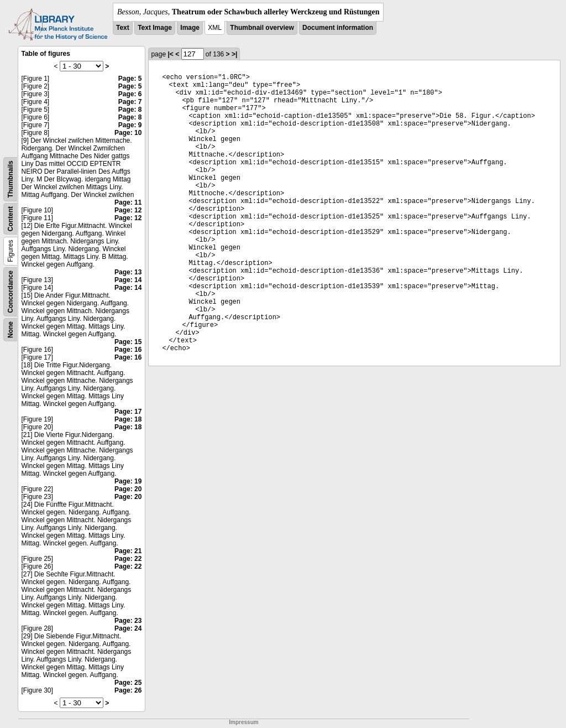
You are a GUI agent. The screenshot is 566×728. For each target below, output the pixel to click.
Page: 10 (128, 133)
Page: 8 (130, 110)
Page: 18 (128, 419)
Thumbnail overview (262, 28)
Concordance (11, 292)
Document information (338, 28)
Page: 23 (128, 621)
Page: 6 (130, 94)
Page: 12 (128, 210)
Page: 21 (128, 551)
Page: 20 (128, 489)
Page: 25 (128, 683)
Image (190, 28)
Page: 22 (128, 559)
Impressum (243, 722)
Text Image (155, 28)
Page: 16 (128, 350)
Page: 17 (128, 412)
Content (11, 219)
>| (234, 54)
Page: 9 (130, 125)
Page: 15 (128, 342)
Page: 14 (128, 280)
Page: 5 (130, 79)
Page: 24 (128, 628)
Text (123, 28)
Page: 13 (128, 272)
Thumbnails (11, 179)
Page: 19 (128, 481)
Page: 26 (128, 690)
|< (170, 54)
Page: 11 (128, 202)
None (11, 330)
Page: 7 (130, 102)
